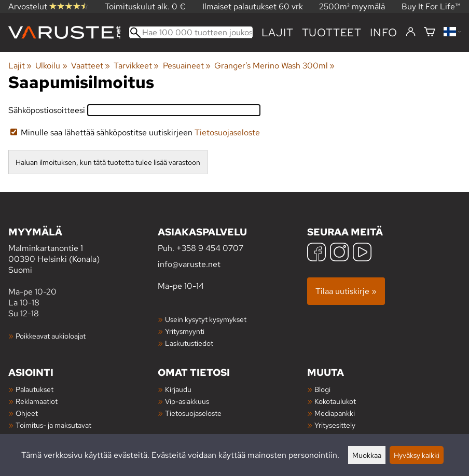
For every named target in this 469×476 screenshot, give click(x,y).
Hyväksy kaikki (417, 455)
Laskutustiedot (189, 343)
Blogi (322, 389)
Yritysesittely (335, 425)
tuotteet (332, 32)
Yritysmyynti (185, 331)
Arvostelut (48, 6)
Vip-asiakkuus (187, 401)
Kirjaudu (178, 389)
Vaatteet (91, 66)
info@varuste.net (189, 264)
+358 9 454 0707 (210, 248)
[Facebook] (316, 253)
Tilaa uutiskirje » (346, 291)
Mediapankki (335, 413)
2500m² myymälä (352, 6)
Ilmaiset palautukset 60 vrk (253, 6)
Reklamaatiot (37, 401)
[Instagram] (339, 253)
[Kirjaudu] (411, 32)
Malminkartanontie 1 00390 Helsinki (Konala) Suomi (83, 250)
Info (384, 32)
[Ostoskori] (430, 32)
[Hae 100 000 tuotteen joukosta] (191, 32)
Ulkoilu (51, 66)
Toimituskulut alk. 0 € (145, 6)
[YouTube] (362, 253)
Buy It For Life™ (431, 6)
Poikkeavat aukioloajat (51, 336)
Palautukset (35, 389)
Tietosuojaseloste (227, 132)
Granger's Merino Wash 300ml (274, 66)
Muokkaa (367, 455)
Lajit (278, 32)
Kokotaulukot (335, 401)
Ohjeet (27, 413)
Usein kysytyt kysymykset (206, 319)
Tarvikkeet (136, 66)
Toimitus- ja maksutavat (53, 425)
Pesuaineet (187, 66)
